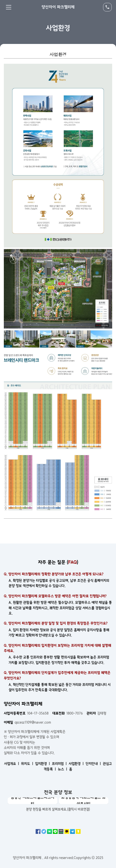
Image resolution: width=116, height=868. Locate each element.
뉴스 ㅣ (63, 769)
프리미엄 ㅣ (60, 764)
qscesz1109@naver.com (27, 722)
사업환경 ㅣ (77, 764)
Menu (9, 7)
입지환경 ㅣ (43, 764)
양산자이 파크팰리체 (58, 7)
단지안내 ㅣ (94, 764)
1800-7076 (68, 713)
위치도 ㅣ (28, 764)
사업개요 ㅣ (12, 764)
